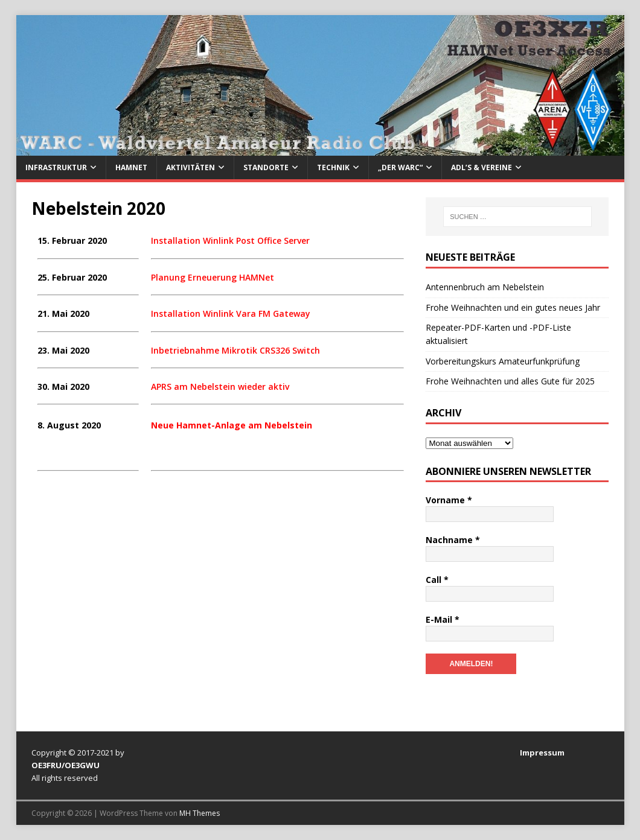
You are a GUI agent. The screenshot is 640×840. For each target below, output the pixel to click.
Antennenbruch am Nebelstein (485, 287)
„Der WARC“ (400, 167)
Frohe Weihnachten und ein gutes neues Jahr (513, 307)
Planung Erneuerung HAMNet (213, 277)
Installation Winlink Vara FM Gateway (231, 313)
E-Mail (443, 619)
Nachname (453, 540)
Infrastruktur (56, 167)
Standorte (266, 167)
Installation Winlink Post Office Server (230, 240)
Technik (333, 167)
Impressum (542, 752)
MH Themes (200, 813)
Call (437, 580)
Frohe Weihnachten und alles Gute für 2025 (510, 381)
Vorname (449, 500)
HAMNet (131, 167)
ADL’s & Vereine (482, 167)
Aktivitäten (190, 167)
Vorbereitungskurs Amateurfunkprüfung (503, 361)
